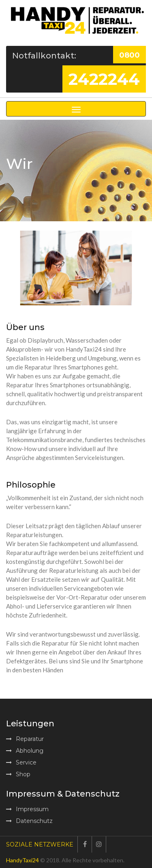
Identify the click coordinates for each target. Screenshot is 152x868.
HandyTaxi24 (22, 860)
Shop (18, 774)
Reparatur (25, 739)
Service (21, 762)
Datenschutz (29, 821)
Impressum (27, 809)
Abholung (25, 751)
